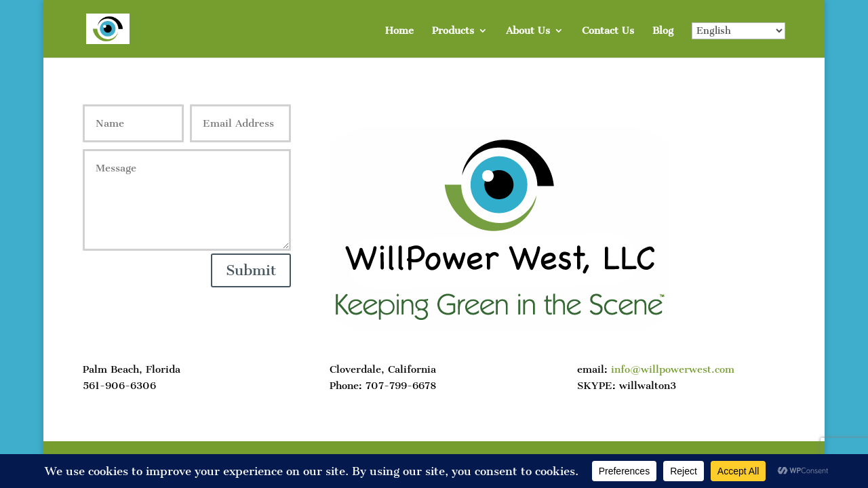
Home (399, 31)
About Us (528, 31)
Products (453, 31)
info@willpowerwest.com (673, 369)
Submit (251, 270)
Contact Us (608, 31)
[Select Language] (738, 31)
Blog (663, 31)
